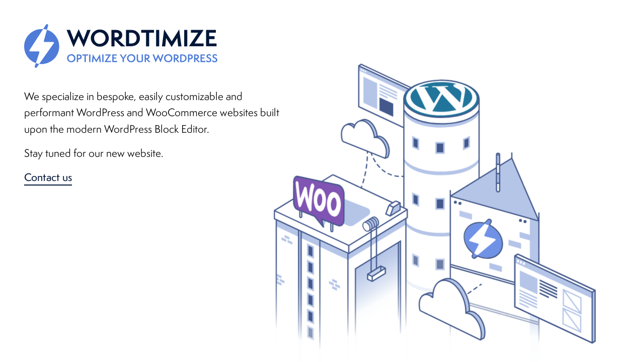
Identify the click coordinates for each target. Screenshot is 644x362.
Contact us (48, 177)
